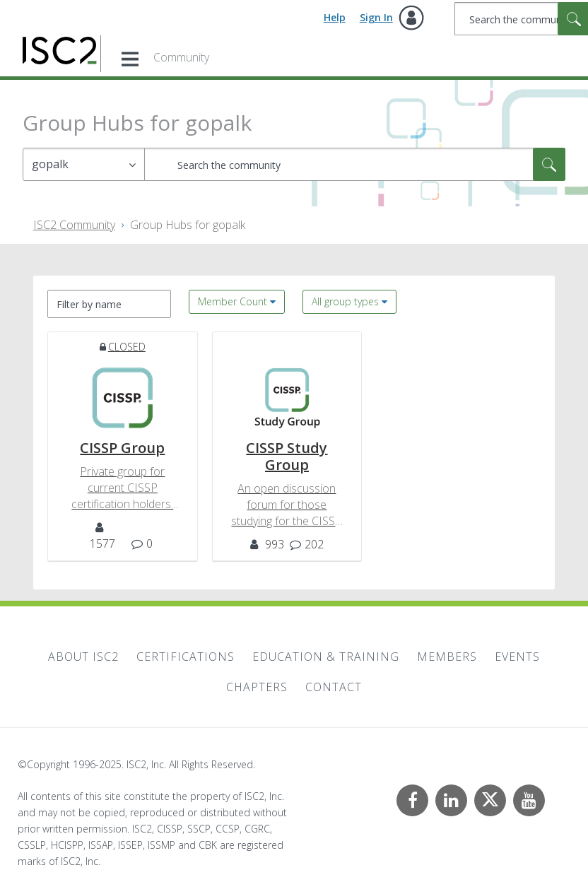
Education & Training (326, 657)
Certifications (186, 657)
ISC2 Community (74, 225)
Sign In (376, 17)
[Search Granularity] (84, 164)
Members (447, 657)
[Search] (355, 164)
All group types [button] (345, 301)
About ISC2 (83, 657)
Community (181, 57)
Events (517, 657)
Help (335, 17)
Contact (334, 687)
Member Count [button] (233, 301)
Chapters (257, 687)
